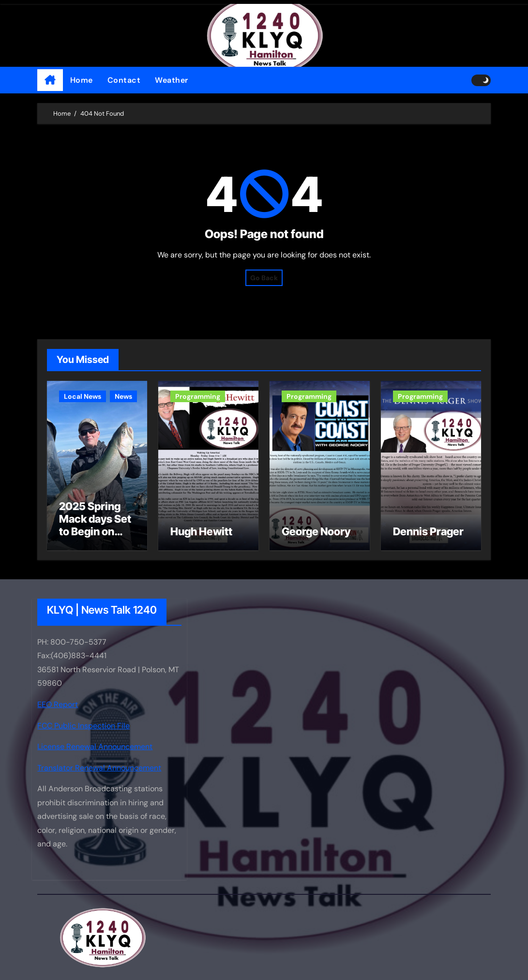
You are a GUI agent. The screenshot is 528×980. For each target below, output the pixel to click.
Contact (124, 80)
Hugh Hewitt (201, 531)
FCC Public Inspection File (83, 725)
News (123, 396)
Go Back (264, 278)
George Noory (316, 531)
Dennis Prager (428, 531)
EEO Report (58, 704)
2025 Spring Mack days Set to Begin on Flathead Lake (95, 525)
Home (82, 80)
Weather (172, 80)
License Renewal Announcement (95, 746)
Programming (198, 396)
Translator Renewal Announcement (99, 768)
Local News (83, 396)
